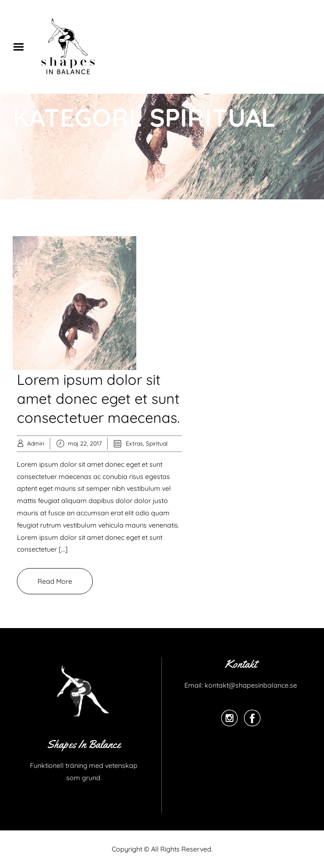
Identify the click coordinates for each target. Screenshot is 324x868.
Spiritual (157, 444)
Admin (36, 444)
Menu (22, 47)
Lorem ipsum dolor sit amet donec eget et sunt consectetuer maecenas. (98, 399)
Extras (134, 444)
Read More (55, 581)
